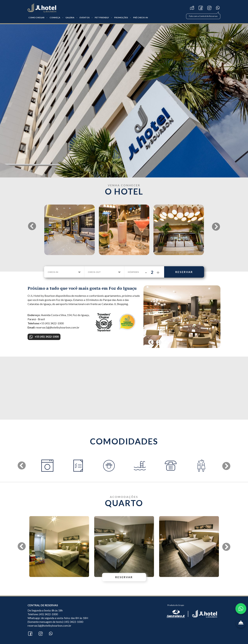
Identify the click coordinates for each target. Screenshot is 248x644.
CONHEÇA (55, 17)
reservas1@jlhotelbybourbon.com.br (49, 625)
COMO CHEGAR (36, 17)
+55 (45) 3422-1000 (44, 337)
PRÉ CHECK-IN (140, 17)
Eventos (85, 17)
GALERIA (70, 17)
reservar (184, 272)
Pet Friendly (102, 17)
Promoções (121, 17)
